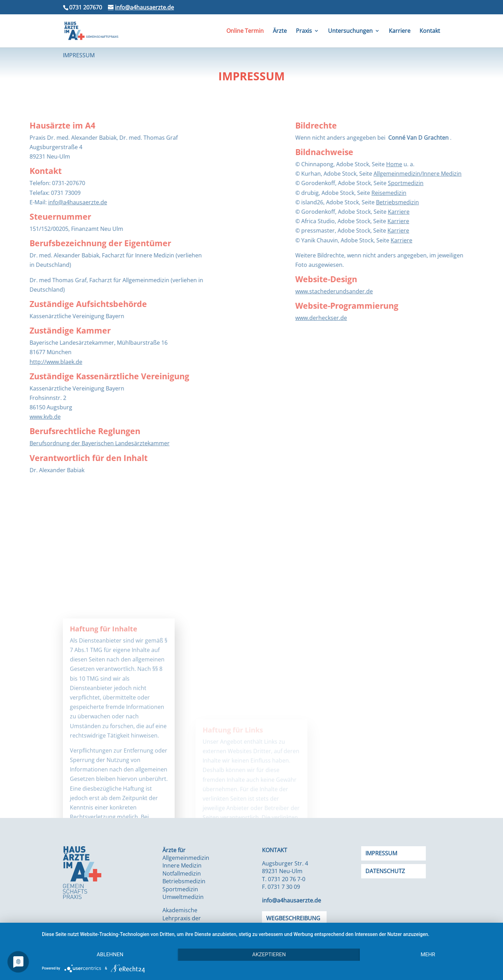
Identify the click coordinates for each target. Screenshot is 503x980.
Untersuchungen (350, 31)
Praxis (304, 31)
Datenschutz (385, 871)
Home (470, 164)
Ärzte (280, 31)
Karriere (400, 31)
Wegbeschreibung (293, 918)
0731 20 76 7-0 (287, 879)
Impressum (381, 853)
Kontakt (430, 31)
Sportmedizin (482, 183)
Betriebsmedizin (473, 202)
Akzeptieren (269, 955)
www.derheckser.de (397, 318)
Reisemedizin (465, 193)
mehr (428, 955)
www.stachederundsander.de (410, 291)
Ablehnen (110, 955)
